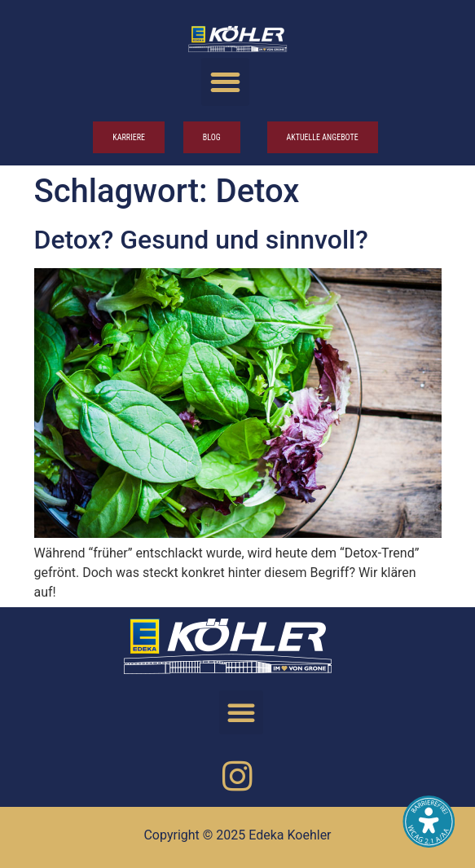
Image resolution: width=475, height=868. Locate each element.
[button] (225, 82)
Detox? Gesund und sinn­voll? (201, 240)
